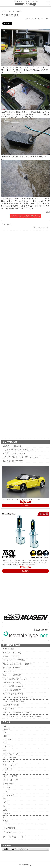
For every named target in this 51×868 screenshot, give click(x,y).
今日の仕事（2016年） (12, 683)
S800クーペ (12, 446)
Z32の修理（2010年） (12, 705)
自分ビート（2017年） (12, 675)
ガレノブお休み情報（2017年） (16, 679)
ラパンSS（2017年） (12, 668)
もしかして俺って (42, 227)
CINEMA (6, 729)
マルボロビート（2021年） (14, 660)
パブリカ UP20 (10, 776)
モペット (6, 791)
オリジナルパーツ (10, 754)
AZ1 (4, 726)
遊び (4, 817)
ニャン (5, 772)
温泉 (4, 810)
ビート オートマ (10, 780)
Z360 (18, 11)
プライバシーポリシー (13, 832)
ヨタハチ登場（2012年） (13, 686)
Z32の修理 (6, 224)
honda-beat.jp (26, 865)
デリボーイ (7, 769)
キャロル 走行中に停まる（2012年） (19, 698)
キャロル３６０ (9, 761)
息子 (4, 806)
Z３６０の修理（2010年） (14, 701)
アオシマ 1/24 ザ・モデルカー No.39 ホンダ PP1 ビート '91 (21, 499)
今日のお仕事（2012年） (13, 694)
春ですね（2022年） (11, 656)
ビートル (6, 787)
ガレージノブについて (13, 837)
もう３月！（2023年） (12, 653)
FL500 (5, 733)
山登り (5, 802)
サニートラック (9, 765)
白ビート (6, 814)
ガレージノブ (7, 11)
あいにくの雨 (13, 461)
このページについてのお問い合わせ (26, 216)
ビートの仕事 (8, 784)
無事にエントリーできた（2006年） (18, 712)
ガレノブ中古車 (9, 758)
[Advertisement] (25, 317)
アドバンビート (9, 746)
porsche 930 (8, 739)
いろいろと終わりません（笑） (20, 457)
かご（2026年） (9, 649)
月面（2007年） (9, 709)
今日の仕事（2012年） (12, 690)
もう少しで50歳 (14, 453)
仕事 (4, 799)
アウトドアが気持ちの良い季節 (20, 450)
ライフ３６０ (8, 795)
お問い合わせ (9, 828)
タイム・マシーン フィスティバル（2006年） (22, 716)
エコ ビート (8, 750)
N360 (5, 736)
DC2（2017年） (9, 671)
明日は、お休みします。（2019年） (18, 664)
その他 (5, 821)
